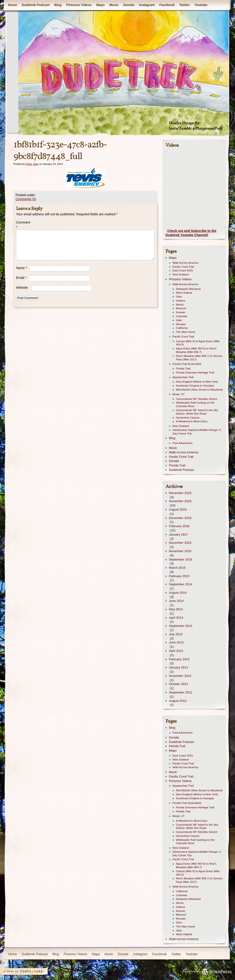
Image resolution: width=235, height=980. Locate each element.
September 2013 (181, 626)
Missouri (181, 308)
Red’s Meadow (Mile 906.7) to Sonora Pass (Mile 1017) (199, 358)
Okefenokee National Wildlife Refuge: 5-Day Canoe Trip (197, 432)
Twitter (184, 5)
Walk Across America (186, 263)
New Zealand (181, 274)
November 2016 (180, 551)
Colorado (182, 316)
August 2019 (178, 510)
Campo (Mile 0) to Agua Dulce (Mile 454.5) (198, 343)
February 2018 (179, 526)
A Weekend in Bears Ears (192, 421)
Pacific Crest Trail (183, 267)
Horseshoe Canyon (188, 418)
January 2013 (179, 667)
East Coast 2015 (183, 270)
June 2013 (176, 642)
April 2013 (176, 651)
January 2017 (179, 534)
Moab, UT (179, 394)
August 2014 (178, 593)
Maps (100, 5)
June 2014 (176, 601)
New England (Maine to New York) (197, 382)
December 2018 (180, 518)
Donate (129, 5)
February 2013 (179, 659)
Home (13, 5)
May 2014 (176, 609)
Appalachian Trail (183, 377)
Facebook (167, 5)
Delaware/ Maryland (188, 289)
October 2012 (179, 684)
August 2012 (178, 701)
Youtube (201, 5)
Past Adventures (183, 443)
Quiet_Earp (32, 164)
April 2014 (176, 618)
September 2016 (181, 559)
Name (22, 268)
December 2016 (180, 543)
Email (21, 278)
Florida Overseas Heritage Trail (195, 373)
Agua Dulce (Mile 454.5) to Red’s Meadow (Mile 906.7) (196, 350)
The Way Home (186, 332)
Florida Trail (183, 369)
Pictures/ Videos (79, 5)
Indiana (181, 301)
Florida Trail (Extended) (187, 364)
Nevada (181, 324)
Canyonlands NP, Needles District (197, 399)
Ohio (179, 297)
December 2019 (180, 493)
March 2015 (177, 568)
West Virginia (184, 293)
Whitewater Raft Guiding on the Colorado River (195, 404)
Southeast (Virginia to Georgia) (195, 386)
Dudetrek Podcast (35, 5)
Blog (58, 5)
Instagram (147, 5)
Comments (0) (26, 199)
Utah (179, 320)
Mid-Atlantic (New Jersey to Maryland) (199, 390)
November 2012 (180, 676)
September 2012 (181, 692)
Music (114, 5)
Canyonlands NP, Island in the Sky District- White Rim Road (197, 412)
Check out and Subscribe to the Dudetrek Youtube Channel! (191, 233)
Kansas (181, 312)
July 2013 (176, 634)
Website (22, 288)
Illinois (180, 305)
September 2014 (181, 584)
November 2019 (180, 501)
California (182, 328)
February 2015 (179, 576)
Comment (23, 225)
